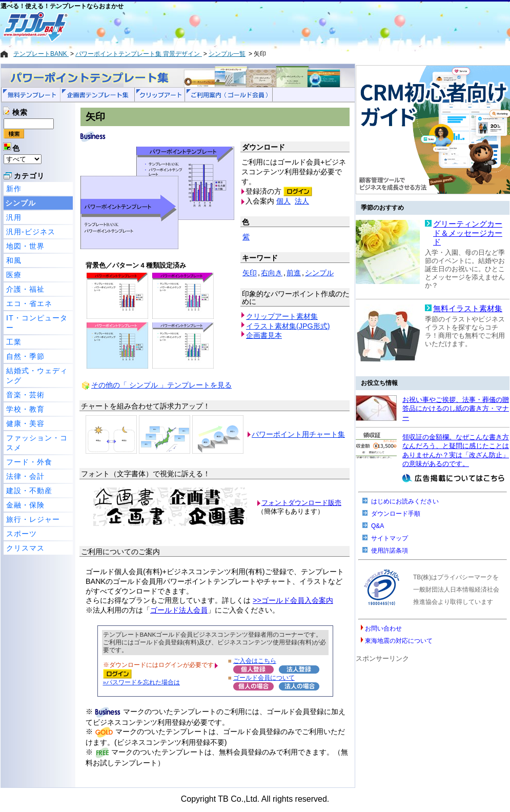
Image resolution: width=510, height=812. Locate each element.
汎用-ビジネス (31, 232)
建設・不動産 (29, 491)
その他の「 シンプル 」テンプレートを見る (161, 385)
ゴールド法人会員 (179, 610)
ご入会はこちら (255, 661)
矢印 (250, 273)
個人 (283, 201)
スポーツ (22, 534)
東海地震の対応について (399, 641)
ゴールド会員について (264, 677)
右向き (272, 273)
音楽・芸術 (25, 395)
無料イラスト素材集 (468, 309)
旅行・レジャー (33, 519)
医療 (14, 275)
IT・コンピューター (37, 323)
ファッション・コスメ (37, 443)
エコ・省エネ (29, 303)
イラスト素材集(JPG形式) (288, 326)
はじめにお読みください (405, 501)
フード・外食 (29, 462)
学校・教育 (25, 409)
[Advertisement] (218, 27)
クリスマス (25, 548)
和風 (14, 260)
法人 (302, 201)
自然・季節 (25, 356)
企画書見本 (264, 335)
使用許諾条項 (390, 551)
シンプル (21, 203)
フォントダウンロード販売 (301, 503)
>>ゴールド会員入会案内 (293, 600)
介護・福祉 (25, 289)
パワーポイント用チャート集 (298, 434)
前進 (294, 273)
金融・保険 (25, 505)
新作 (14, 189)
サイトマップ (390, 538)
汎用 (14, 217)
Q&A (378, 526)
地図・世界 (25, 246)
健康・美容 (25, 423)
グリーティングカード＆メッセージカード (468, 233)
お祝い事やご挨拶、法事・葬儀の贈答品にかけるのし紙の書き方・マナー (456, 409)
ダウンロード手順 (396, 514)
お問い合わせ (383, 628)
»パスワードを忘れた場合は (141, 682)
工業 (14, 342)
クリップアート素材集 (282, 316)
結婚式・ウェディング (37, 375)
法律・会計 (25, 476)
